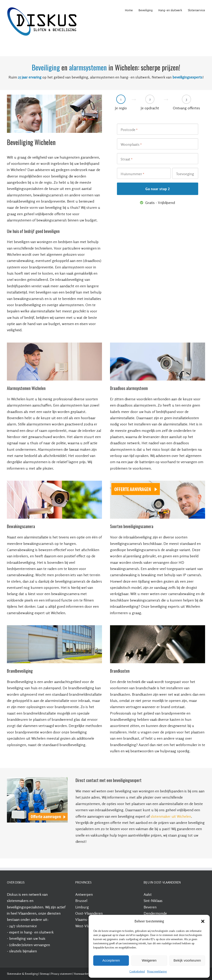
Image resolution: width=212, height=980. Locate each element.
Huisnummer (132, 174)
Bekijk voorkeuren (187, 960)
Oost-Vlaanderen (89, 913)
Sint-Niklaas (153, 901)
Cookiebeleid (137, 971)
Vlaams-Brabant (88, 919)
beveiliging (17, 938)
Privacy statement (61, 974)
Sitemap (44, 974)
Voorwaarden (81, 974)
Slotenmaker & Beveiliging (22, 974)
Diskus (12, 894)
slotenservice (27, 926)
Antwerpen (84, 894)
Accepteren (111, 960)
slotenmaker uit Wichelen (171, 816)
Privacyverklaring (157, 971)
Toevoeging (185, 174)
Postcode (129, 130)
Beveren (150, 907)
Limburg (82, 907)
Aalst (148, 894)
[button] (203, 921)
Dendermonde (155, 913)
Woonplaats (131, 145)
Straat (127, 159)
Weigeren (149, 960)
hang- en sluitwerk (39, 932)
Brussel (81, 901)
